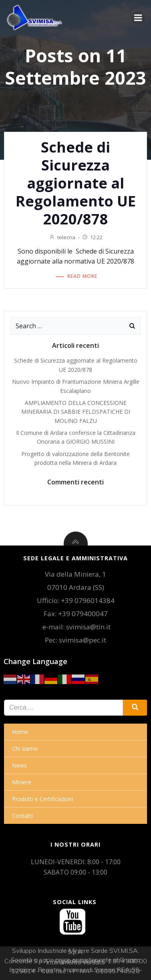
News (19, 765)
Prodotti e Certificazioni (42, 799)
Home (20, 732)
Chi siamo (25, 749)
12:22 (92, 237)
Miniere (22, 782)
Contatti (22, 816)
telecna (62, 237)
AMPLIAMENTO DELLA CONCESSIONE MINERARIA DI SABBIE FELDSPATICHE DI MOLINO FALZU (76, 412)
